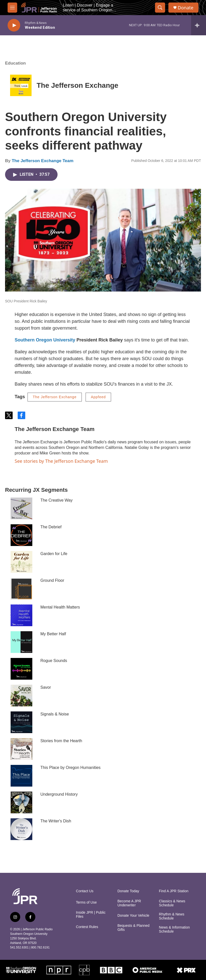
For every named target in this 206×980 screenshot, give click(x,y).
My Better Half (53, 634)
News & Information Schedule (174, 929)
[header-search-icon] (160, 8)
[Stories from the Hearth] (21, 749)
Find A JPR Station (174, 891)
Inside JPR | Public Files (91, 915)
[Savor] (21, 696)
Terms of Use (86, 902)
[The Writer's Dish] (21, 829)
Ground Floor (52, 580)
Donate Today (128, 891)
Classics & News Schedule (172, 903)
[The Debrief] (21, 535)
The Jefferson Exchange (78, 85)
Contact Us (85, 891)
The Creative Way (56, 500)
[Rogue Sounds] (21, 669)
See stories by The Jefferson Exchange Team (61, 461)
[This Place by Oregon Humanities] (21, 776)
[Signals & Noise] (21, 722)
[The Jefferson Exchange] (21, 85)
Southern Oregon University (45, 340)
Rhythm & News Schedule (172, 916)
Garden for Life (54, 554)
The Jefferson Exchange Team (42, 161)
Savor (46, 687)
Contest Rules (87, 927)
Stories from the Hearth (61, 741)
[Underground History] (21, 802)
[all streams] (199, 25)
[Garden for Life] (21, 562)
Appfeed (98, 397)
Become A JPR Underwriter (129, 903)
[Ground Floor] (21, 589)
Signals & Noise (55, 714)
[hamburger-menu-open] (12, 8)
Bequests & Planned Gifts (133, 928)
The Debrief (51, 527)
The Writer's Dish (56, 821)
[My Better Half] (21, 642)
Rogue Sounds (54, 661)
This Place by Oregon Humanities (70, 768)
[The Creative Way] (21, 508)
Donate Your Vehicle (133, 916)
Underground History (59, 794)
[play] (14, 25)
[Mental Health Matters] (21, 615)
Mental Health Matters (60, 607)
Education (15, 63)
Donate (186, 8)
